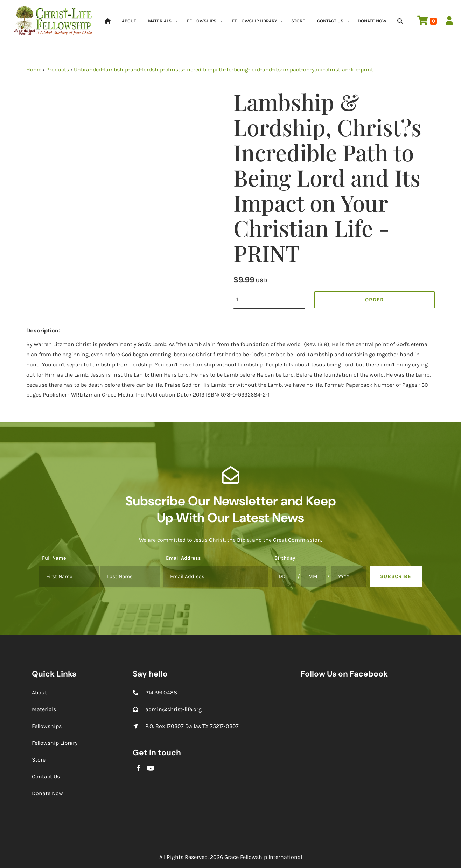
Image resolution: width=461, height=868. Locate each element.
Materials (160, 21)
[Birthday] (284, 576)
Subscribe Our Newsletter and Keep (231, 501)
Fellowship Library (254, 21)
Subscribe (396, 576)
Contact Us (330, 21)
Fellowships (202, 21)
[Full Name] (69, 576)
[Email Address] (216, 576)
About (129, 21)
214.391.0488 (161, 692)
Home (34, 69)
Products (58, 69)
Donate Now (372, 21)
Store (298, 21)
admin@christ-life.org (173, 709)
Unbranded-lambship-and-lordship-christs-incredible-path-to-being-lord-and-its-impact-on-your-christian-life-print (223, 69)
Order (375, 300)
